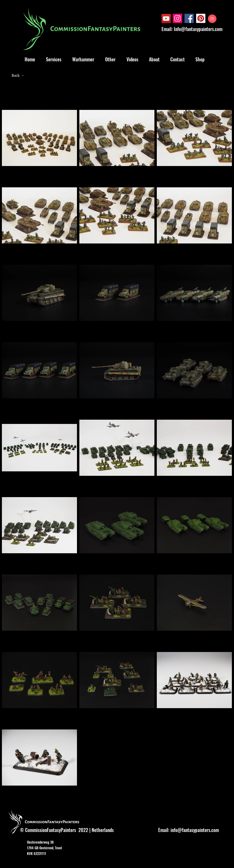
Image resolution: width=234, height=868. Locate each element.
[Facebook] (189, 18)
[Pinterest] (201, 18)
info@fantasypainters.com (195, 830)
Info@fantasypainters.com (198, 29)
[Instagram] (178, 18)
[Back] (18, 76)
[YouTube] (166, 19)
